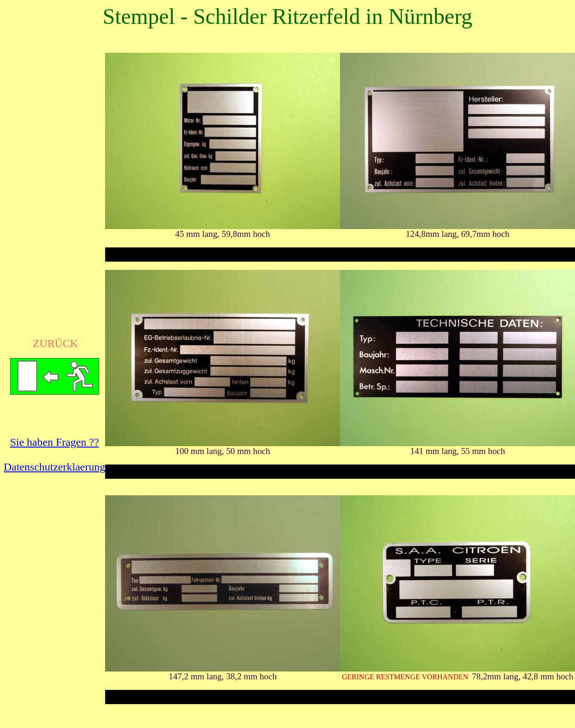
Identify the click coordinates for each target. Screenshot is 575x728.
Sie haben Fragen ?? (55, 442)
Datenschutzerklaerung (54, 467)
